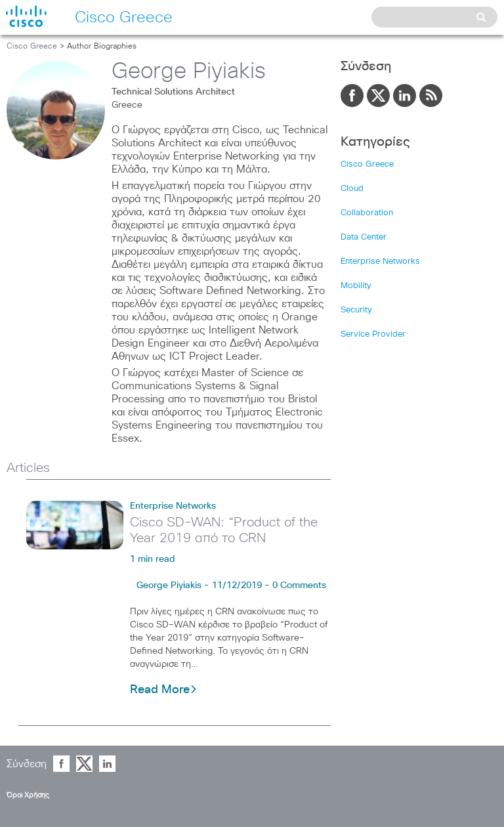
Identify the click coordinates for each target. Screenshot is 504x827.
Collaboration (367, 213)
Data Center (364, 237)
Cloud (352, 189)
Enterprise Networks (173, 506)
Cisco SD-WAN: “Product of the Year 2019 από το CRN (224, 530)
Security (356, 310)
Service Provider (373, 334)
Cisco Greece (32, 47)
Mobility (356, 286)
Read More (164, 690)
